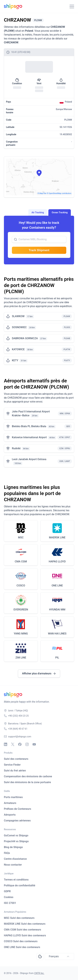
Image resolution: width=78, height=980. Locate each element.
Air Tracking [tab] (38, 212)
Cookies (9, 897)
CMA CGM (21, 561)
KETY (15, 360)
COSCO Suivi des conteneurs (21, 941)
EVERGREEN (21, 610)
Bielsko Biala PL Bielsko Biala (29, 426)
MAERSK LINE (57, 537)
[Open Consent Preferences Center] (40, 956)
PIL (57, 658)
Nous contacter (13, 865)
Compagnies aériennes (17, 821)
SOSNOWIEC (19, 327)
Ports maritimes (13, 797)
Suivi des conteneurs (16, 759)
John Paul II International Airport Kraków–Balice (31, 413)
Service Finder (12, 765)
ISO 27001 (10, 903)
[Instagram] (27, 744)
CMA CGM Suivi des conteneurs (22, 930)
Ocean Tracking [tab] (60, 212)
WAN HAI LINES (57, 634)
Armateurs (10, 803)
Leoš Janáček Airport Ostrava (29, 459)
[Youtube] (34, 744)
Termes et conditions (16, 880)
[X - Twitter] (13, 744)
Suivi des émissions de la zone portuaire (27, 782)
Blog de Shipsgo (13, 847)
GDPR (7, 891)
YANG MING (21, 634)
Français (59, 956)
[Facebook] (20, 744)
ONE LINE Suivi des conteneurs (22, 947)
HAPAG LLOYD (57, 561)
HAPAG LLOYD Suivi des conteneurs (25, 935)
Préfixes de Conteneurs (18, 809)
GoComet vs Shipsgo (16, 835)
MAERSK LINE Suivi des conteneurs (25, 924)
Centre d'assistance (15, 859)
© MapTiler (42, 193)
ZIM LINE (21, 658)
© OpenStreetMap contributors (59, 193)
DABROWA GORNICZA (25, 338)
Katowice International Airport (29, 437)
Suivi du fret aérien (15, 771)
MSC (21, 537)
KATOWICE (18, 349)
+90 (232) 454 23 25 (18, 716)
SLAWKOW (18, 316)
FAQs (7, 853)
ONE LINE (57, 586)
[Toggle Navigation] (72, 6)
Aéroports (10, 815)
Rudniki (16, 448)
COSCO (21, 586)
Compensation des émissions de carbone (28, 776)
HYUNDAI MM (57, 610)
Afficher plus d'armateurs (39, 674)
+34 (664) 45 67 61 (18, 729)
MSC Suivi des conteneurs (19, 918)
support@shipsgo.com (20, 737)
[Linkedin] (6, 744)
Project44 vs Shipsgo (16, 841)
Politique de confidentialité (20, 885)
